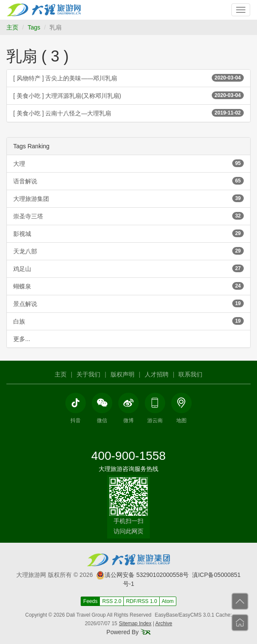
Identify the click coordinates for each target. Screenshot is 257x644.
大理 (128, 163)
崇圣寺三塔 (128, 216)
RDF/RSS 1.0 (142, 601)
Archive (164, 623)
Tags (34, 27)
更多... (22, 339)
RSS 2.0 (112, 601)
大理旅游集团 (128, 198)
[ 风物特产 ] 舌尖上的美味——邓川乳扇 (128, 78)
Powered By (128, 632)
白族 (128, 321)
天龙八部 (128, 251)
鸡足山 (128, 268)
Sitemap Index (135, 623)
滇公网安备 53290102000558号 (142, 575)
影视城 (128, 233)
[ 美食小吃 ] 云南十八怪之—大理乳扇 (128, 113)
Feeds (90, 601)
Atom (168, 601)
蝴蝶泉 (128, 286)
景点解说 (128, 303)
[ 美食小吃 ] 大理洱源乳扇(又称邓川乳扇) (128, 95)
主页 (12, 27)
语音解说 (128, 181)
